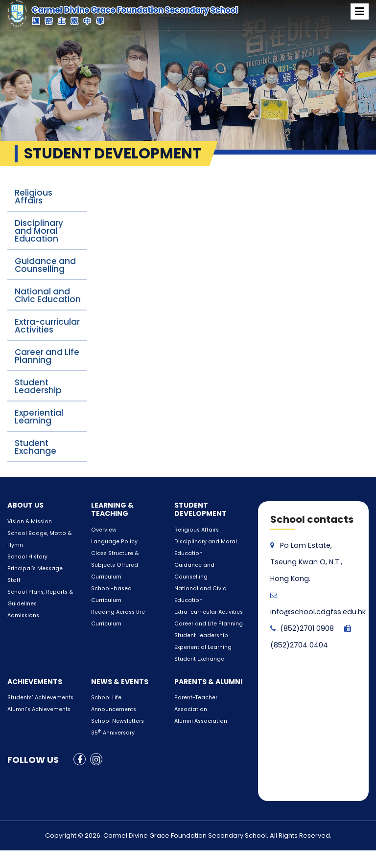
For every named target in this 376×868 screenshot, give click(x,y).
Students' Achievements (38, 686)
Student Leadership (38, 386)
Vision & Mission (28, 522)
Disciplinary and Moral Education (39, 231)
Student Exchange (35, 447)
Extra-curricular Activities (47, 326)
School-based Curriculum (124, 589)
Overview (102, 530)
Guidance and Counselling (45, 265)
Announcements (112, 698)
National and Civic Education (48, 295)
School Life (105, 686)
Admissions (23, 615)
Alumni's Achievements (37, 698)
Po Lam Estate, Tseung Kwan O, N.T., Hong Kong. (305, 562)
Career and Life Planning (47, 356)
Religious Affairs (34, 197)
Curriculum (106, 577)
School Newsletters (115, 709)
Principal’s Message (33, 568)
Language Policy (112, 542)
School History (25, 557)
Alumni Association (199, 709)
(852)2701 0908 (302, 628)
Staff (13, 580)
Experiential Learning (39, 417)
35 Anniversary (112, 721)
